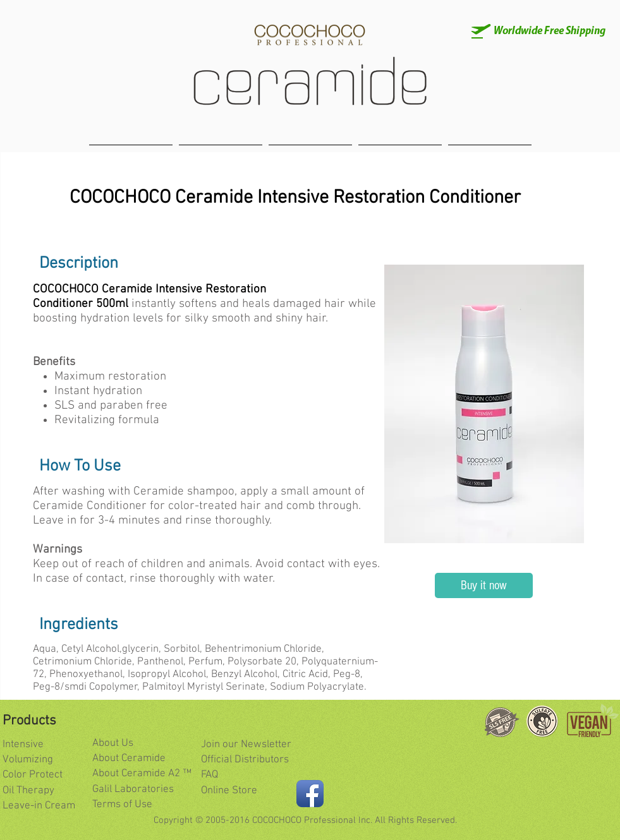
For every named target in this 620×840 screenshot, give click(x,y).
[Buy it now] (484, 585)
